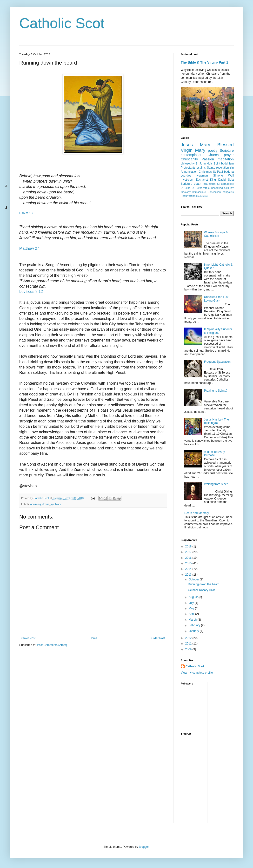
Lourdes (186, 176)
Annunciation (189, 172)
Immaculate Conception (206, 192)
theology (186, 192)
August (194, 597)
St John (201, 164)
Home (93, 638)
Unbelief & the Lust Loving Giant (216, 299)
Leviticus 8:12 (31, 292)
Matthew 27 (29, 248)
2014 (189, 569)
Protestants (188, 168)
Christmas (205, 172)
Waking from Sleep (216, 484)
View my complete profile (197, 673)
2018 (189, 546)
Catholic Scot (62, 23)
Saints (211, 168)
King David (218, 180)
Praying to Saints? (216, 391)
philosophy (188, 164)
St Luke (186, 188)
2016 (189, 558)
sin (232, 168)
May (192, 608)
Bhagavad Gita (220, 188)
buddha (229, 172)
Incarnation (209, 184)
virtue (206, 188)
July (192, 603)
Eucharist (202, 180)
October (194, 579)
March (193, 620)
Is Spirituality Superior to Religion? (218, 331)
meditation (226, 159)
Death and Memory (197, 513)
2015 (189, 563)
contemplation (192, 155)
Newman (202, 176)
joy (52, 504)
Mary (58, 504)
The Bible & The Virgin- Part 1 (204, 62)
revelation (223, 168)
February (195, 625)
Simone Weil (223, 176)
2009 (189, 649)
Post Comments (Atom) (52, 645)
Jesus (46, 504)
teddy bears (202, 196)
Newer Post (28, 638)
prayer (229, 155)
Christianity (189, 159)
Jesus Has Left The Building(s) (216, 421)
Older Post (158, 638)
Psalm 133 (27, 213)
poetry (213, 151)
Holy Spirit (213, 164)
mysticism (187, 180)
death (198, 184)
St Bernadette (225, 184)
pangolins (228, 192)
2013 (189, 575)
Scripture (227, 151)
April (192, 614)
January (194, 631)
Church (213, 155)
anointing (36, 504)
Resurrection (188, 196)
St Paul (218, 172)
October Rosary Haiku (202, 590)
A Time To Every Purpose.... (214, 454)
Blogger (144, 847)
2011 (189, 644)
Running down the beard (204, 584)
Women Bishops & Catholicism (216, 234)
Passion (208, 159)
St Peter (197, 188)
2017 (189, 552)
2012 (189, 638)
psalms (201, 168)
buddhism (227, 164)
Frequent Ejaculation (217, 362)
